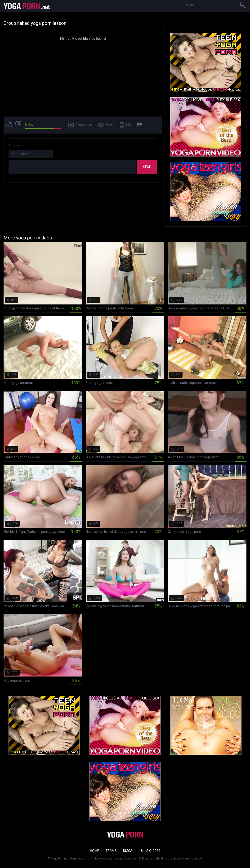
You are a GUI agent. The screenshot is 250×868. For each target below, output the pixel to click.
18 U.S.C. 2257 (150, 851)
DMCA (128, 851)
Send (147, 167)
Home (95, 851)
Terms (111, 851)
